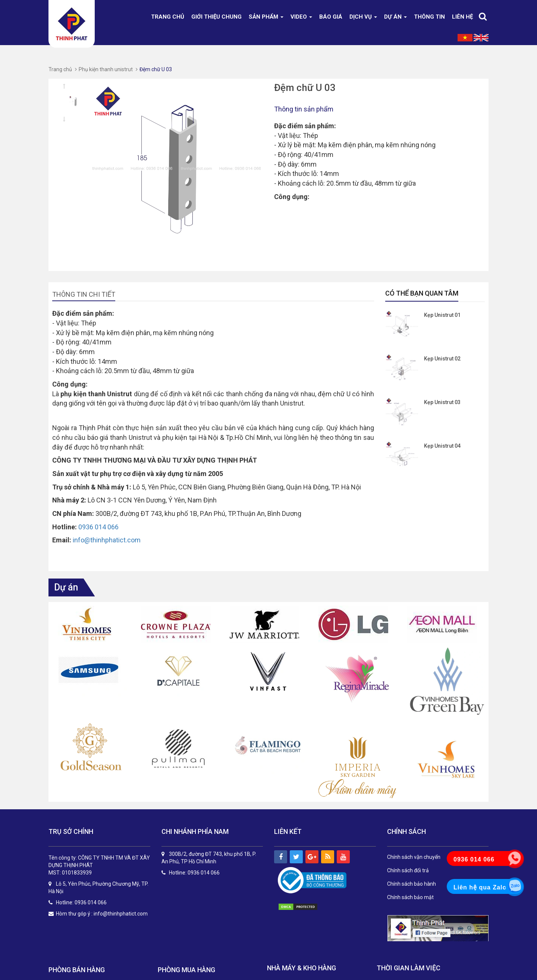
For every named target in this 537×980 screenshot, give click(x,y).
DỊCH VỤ (363, 17)
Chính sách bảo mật (410, 897)
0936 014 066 (98, 527)
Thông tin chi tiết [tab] (84, 294)
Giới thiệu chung (216, 17)
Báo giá (331, 17)
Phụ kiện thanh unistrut (106, 69)
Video (301, 17)
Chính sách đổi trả (408, 870)
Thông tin (429, 17)
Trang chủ (168, 17)
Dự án (395, 17)
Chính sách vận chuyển (414, 857)
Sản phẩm (266, 17)
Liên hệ (462, 17)
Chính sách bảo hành (412, 884)
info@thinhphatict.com (107, 540)
